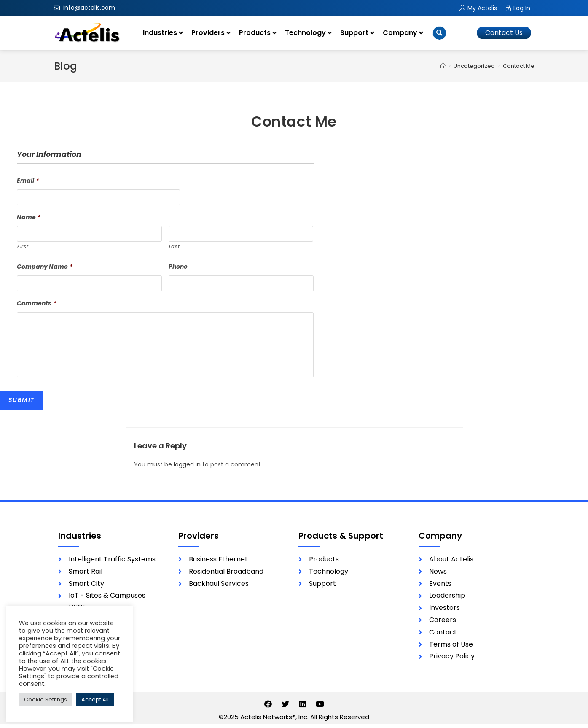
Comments (36, 306)
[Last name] (241, 235)
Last (175, 248)
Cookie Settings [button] (46, 700)
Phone (178, 269)
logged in (187, 468)
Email (28, 181)
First (23, 248)
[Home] (443, 66)
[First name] (89, 235)
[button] (504, 33)
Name (29, 218)
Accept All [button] (95, 700)
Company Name (45, 269)
